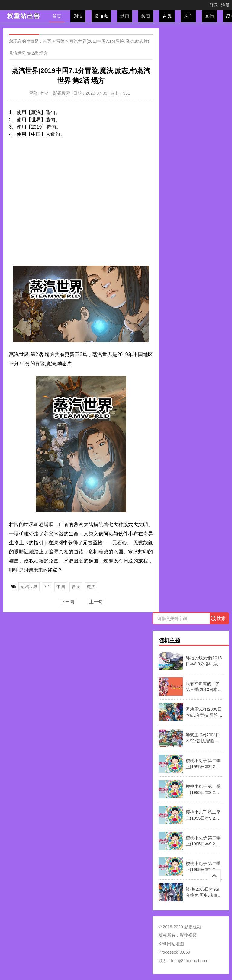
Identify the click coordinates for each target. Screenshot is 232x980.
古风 (167, 16)
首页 (57, 16)
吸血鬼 (101, 16)
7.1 (47, 587)
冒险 (60, 41)
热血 (188, 16)
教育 (146, 16)
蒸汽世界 (29, 587)
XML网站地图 (171, 944)
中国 (61, 587)
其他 (209, 16)
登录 (214, 5)
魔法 (91, 587)
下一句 (68, 602)
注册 (225, 5)
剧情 (78, 16)
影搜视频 (188, 935)
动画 (125, 16)
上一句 (96, 602)
